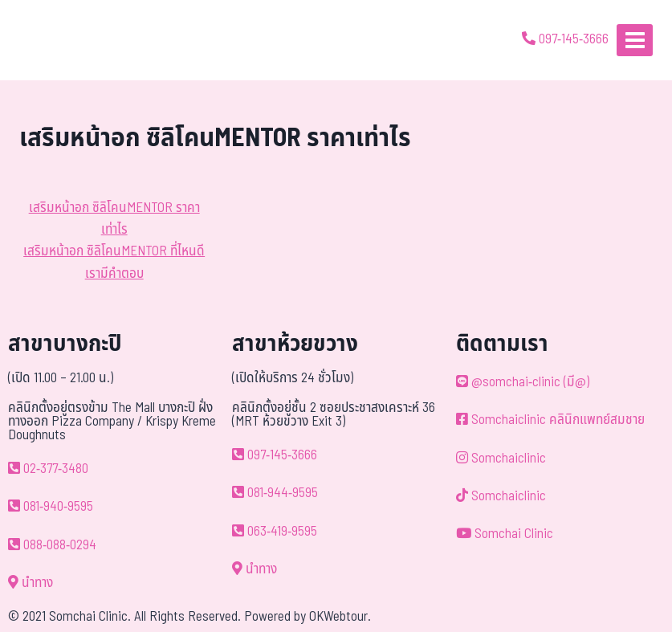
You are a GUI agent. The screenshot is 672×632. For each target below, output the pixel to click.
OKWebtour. (340, 617)
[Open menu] (635, 40)
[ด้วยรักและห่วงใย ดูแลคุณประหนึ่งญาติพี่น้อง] (58, 40)
